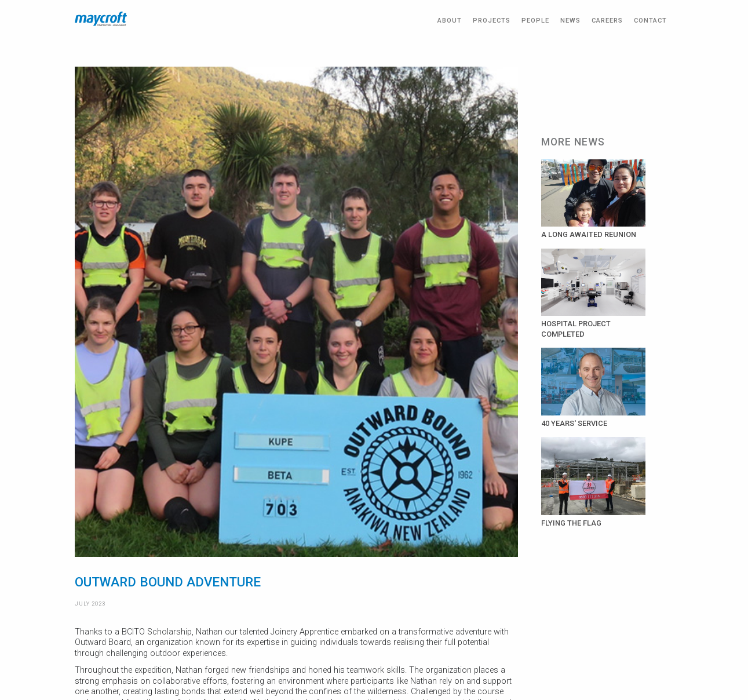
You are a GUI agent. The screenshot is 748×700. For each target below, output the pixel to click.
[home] (101, 19)
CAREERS (607, 21)
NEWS (570, 21)
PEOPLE (535, 21)
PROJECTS (492, 21)
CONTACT (650, 21)
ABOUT (450, 21)
